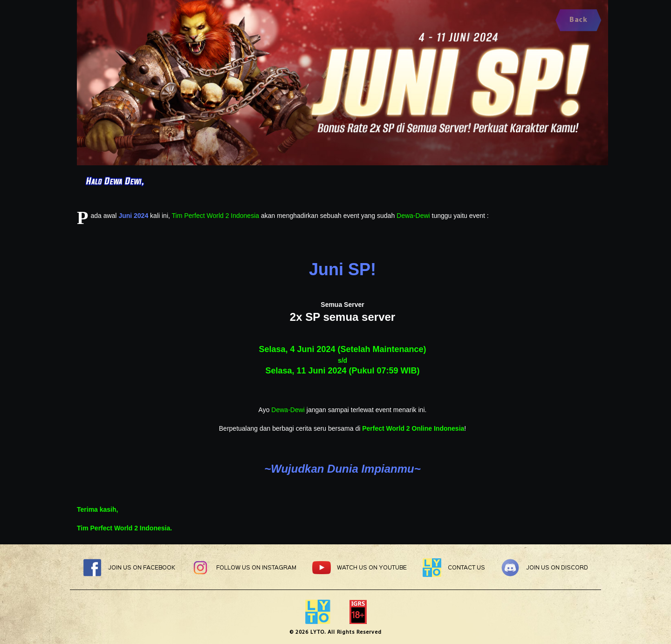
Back (578, 20)
